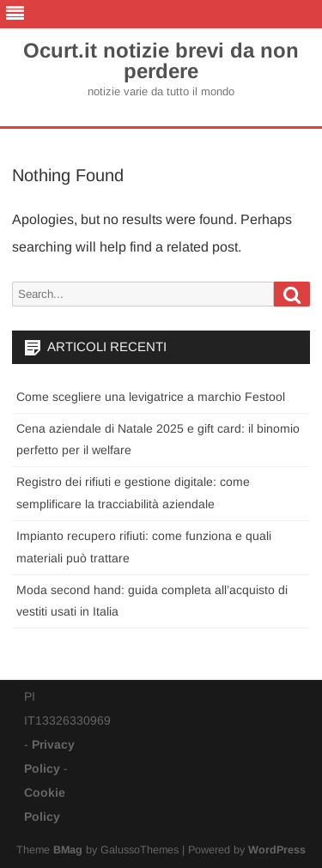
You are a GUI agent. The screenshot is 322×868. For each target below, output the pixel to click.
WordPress (277, 850)
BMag (68, 850)
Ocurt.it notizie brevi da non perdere (161, 61)
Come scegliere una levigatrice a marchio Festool (151, 397)
